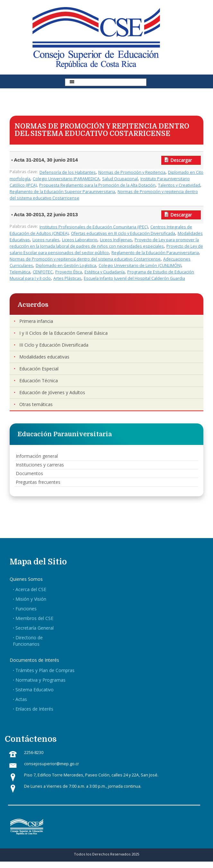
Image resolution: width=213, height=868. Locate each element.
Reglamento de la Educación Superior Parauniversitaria (62, 192)
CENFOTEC (43, 272)
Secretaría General (35, 628)
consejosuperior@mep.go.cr (52, 764)
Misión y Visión (31, 599)
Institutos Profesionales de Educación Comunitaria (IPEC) (94, 227)
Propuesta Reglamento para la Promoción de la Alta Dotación (97, 185)
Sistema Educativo (35, 690)
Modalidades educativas (44, 357)
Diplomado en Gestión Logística (66, 266)
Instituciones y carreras (40, 465)
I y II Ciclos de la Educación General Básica (63, 333)
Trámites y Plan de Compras (45, 670)
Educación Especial (39, 369)
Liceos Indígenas (116, 240)
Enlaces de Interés (34, 709)
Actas (21, 699)
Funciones (26, 609)
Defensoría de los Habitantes (68, 172)
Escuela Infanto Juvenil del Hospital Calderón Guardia (134, 278)
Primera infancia (36, 321)
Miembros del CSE (34, 618)
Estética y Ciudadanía (105, 272)
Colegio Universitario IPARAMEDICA (66, 179)
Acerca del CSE (31, 589)
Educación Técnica (39, 381)
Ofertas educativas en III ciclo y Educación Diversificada (123, 233)
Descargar (181, 160)
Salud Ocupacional (120, 179)
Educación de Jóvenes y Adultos (52, 392)
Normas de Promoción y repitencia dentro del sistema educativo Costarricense (85, 259)
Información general (37, 456)
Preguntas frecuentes (38, 482)
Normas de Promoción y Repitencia (132, 172)
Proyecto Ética (69, 272)
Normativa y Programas (40, 680)
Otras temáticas (36, 404)
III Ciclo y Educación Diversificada (54, 345)
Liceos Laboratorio (80, 240)
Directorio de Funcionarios (28, 641)
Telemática (20, 272)
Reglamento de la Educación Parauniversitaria (155, 253)
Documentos (29, 473)
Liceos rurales (46, 240)
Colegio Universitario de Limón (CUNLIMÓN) (140, 266)
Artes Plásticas (67, 278)
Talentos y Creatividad (179, 185)
